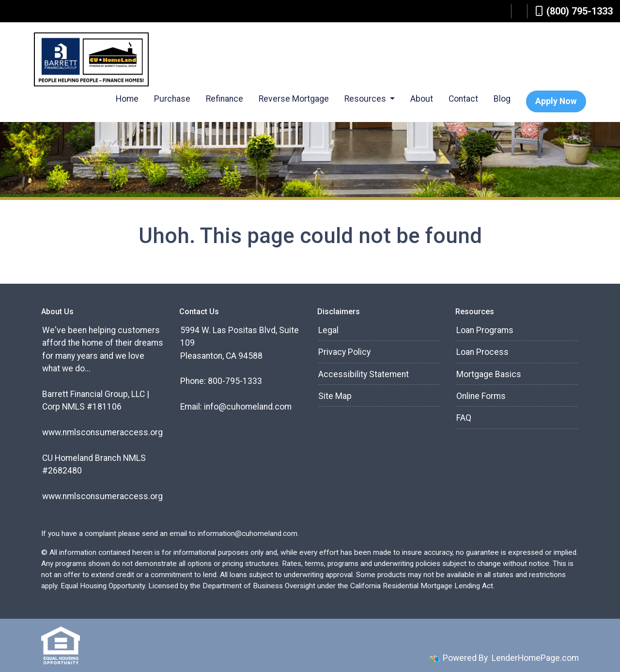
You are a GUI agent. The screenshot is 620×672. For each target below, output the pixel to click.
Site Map (335, 396)
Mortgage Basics (489, 374)
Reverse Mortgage (294, 99)
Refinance (225, 99)
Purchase (172, 99)
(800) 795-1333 (574, 11)
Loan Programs (485, 330)
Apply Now (556, 101)
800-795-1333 (235, 381)
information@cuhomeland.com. (248, 534)
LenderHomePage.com (535, 658)
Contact (463, 99)
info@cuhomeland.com (248, 407)
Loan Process (482, 352)
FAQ (464, 418)
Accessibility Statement (364, 374)
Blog (502, 99)
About (422, 99)
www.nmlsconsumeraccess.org (102, 432)
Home (127, 99)
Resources (366, 99)
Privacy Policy (344, 352)
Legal (328, 330)
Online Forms (481, 396)
